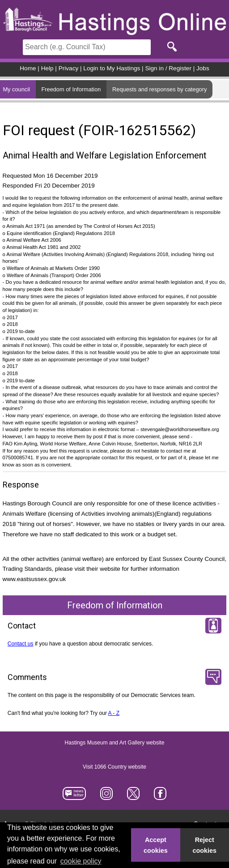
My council (16, 89)
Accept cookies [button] (156, 845)
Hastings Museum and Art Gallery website (115, 743)
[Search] (87, 47)
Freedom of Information (71, 89)
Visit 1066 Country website (114, 767)
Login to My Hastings (112, 68)
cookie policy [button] (81, 861)
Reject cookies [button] (205, 845)
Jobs (203, 68)
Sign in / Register (168, 68)
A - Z (114, 713)
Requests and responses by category (159, 89)
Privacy (69, 68)
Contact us (21, 644)
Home (28, 68)
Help (47, 68)
